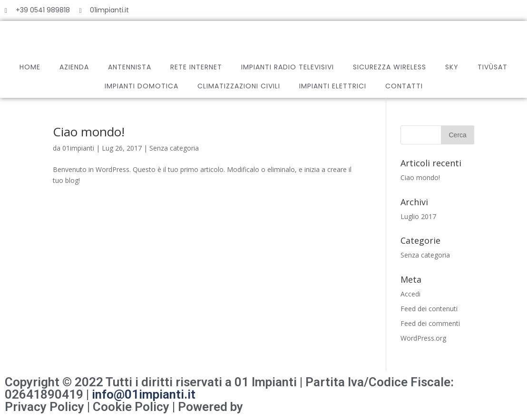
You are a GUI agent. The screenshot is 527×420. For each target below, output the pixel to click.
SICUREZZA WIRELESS (390, 67)
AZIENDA (74, 67)
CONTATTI (404, 86)
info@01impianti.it (144, 394)
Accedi (410, 294)
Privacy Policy (44, 407)
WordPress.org (423, 338)
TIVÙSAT (493, 67)
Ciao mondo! (89, 132)
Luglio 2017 (418, 216)
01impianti (78, 148)
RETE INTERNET (196, 67)
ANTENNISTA (130, 67)
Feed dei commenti (430, 323)
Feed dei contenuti (429, 309)
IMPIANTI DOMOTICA (142, 86)
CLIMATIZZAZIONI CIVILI (239, 86)
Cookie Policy (131, 407)
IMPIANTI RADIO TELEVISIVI (288, 67)
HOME (30, 67)
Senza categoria (174, 148)
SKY (452, 67)
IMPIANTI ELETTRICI (333, 86)
